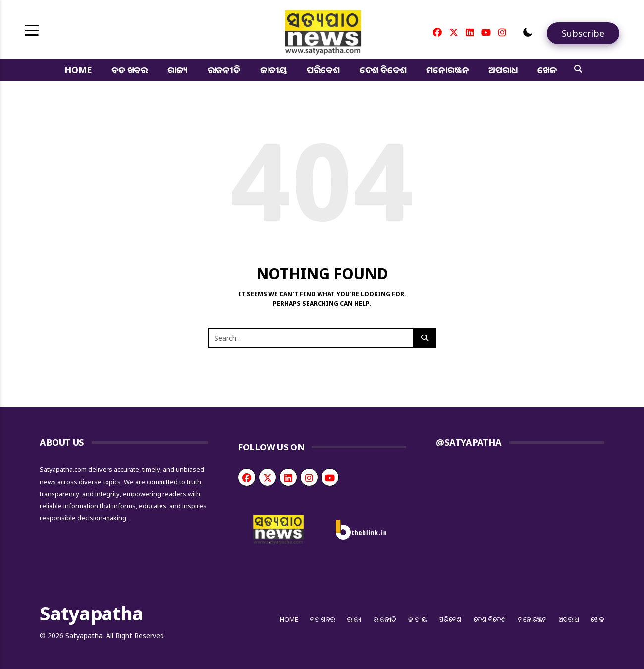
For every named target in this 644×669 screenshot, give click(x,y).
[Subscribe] (583, 33)
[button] (528, 32)
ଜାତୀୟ (273, 70)
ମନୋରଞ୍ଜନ (447, 70)
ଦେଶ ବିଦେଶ (383, 70)
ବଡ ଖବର (130, 70)
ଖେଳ (547, 70)
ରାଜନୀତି (224, 70)
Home (78, 70)
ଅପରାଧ (503, 70)
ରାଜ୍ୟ (178, 70)
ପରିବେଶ (323, 70)
